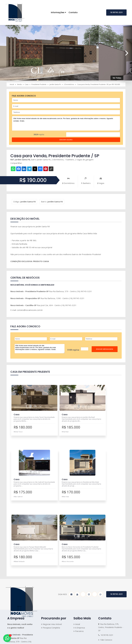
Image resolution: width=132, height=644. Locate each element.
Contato (73, 12)
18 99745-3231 (116, 12)
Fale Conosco (105, 577)
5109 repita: (73, 350)
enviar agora (66, 140)
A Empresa (79, 565)
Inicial (77, 562)
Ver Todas (117, 78)
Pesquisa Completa (51, 565)
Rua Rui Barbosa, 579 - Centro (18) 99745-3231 (51, 291)
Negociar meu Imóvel (51, 562)
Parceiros (79, 569)
